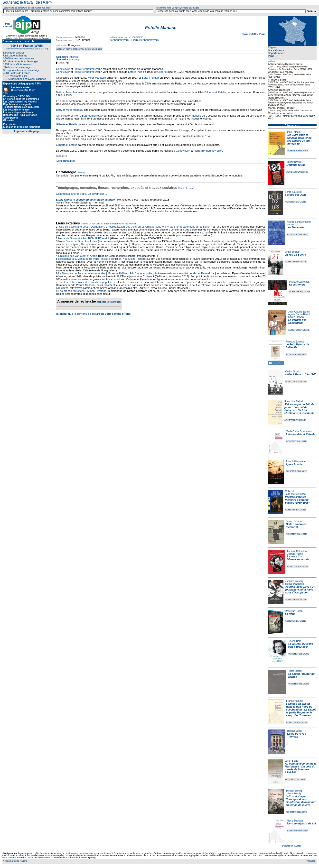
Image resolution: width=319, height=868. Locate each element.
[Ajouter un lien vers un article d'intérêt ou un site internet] (108, 224)
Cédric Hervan (296, 317)
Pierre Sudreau (295, 821)
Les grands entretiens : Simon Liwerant (82, 291)
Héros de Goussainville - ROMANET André (84, 238)
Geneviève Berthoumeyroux (126, 38)
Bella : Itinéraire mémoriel (296, 526)
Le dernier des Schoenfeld (297, 321)
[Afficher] (73, 57)
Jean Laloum (294, 132)
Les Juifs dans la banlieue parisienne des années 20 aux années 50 (299, 139)
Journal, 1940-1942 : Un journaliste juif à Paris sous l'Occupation (300, 590)
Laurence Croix (295, 557)
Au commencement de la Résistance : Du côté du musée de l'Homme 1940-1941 (301, 768)
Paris (271, 56)
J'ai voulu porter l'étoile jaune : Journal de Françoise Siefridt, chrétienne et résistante (300, 409)
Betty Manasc (193, 116)
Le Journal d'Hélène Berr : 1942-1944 (300, 645)
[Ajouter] (81, 173)
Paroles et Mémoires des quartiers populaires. (87, 282)
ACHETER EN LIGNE (297, 151)
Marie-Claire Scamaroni (299, 431)
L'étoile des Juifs (296, 195)
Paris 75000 (250, 34)
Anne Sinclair (292, 252)
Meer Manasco (97, 78)
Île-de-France (276, 50)
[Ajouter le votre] (186, 188)
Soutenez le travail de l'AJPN (28, 2)
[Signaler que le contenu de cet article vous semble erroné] (94, 314)
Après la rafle (294, 464)
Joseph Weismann (296, 461)
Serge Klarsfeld (293, 192)
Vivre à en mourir (298, 559)
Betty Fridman (150, 78)
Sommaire (62, 57)
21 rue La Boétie (296, 255)
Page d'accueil (8, 25)
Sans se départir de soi (301, 823)
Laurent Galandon (297, 551)
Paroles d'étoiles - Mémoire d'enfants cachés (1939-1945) (297, 500)
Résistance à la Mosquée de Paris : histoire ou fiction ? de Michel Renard (102, 259)
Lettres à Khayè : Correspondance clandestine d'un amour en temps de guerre (301, 801)
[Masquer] (74, 60)
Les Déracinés (296, 227)
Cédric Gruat (292, 372)
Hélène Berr (294, 641)
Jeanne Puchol (295, 554)
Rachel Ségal (294, 731)
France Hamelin (295, 701)
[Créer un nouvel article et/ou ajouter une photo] (79, 49)
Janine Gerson (294, 521)
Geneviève (62, 69)
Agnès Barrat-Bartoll (299, 314)
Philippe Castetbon (299, 282)
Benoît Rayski (294, 162)
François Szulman (295, 342)
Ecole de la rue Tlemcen (297, 735)
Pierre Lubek (295, 671)
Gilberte (162, 72)
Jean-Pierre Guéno (296, 494)
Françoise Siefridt (294, 402)
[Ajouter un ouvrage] (292, 846)
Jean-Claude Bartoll (299, 312)
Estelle (132, 72)
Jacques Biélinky (294, 581)
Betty (59, 92)
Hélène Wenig (293, 793)
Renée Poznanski (295, 584)
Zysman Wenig (294, 791)
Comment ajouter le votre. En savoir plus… (82, 194)
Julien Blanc (291, 761)
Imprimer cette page (27, 131)
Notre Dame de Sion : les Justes (78, 241)
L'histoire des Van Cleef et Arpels (78, 256)
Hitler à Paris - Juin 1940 (301, 374)
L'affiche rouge (296, 165)
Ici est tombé (297, 285)
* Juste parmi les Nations (15, 861)
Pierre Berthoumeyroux (145, 40)
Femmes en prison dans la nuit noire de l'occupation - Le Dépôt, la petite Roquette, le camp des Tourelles (301, 710)
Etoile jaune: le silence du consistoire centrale (85, 200)
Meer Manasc (74, 110)
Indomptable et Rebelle (300, 434)
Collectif (290, 491)
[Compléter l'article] (65, 161)
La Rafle (290, 614)
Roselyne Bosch (294, 611)
